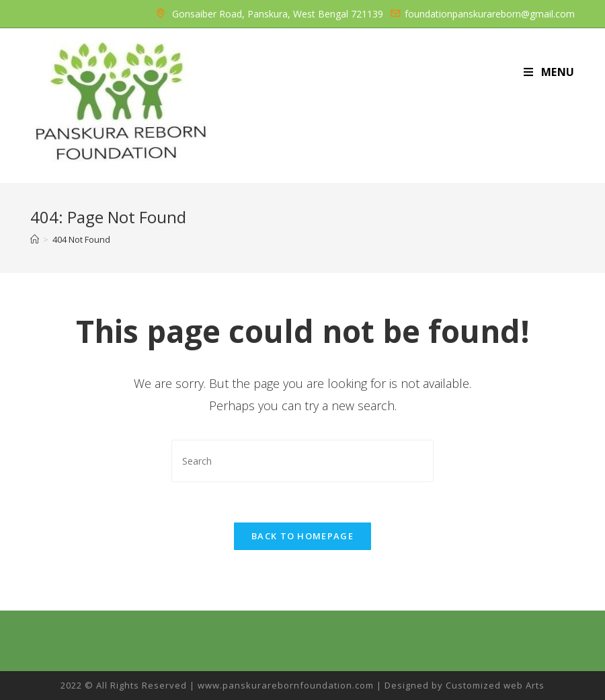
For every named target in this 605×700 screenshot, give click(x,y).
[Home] (35, 239)
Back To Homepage (302, 536)
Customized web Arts (495, 685)
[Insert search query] (302, 461)
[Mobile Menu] (549, 72)
